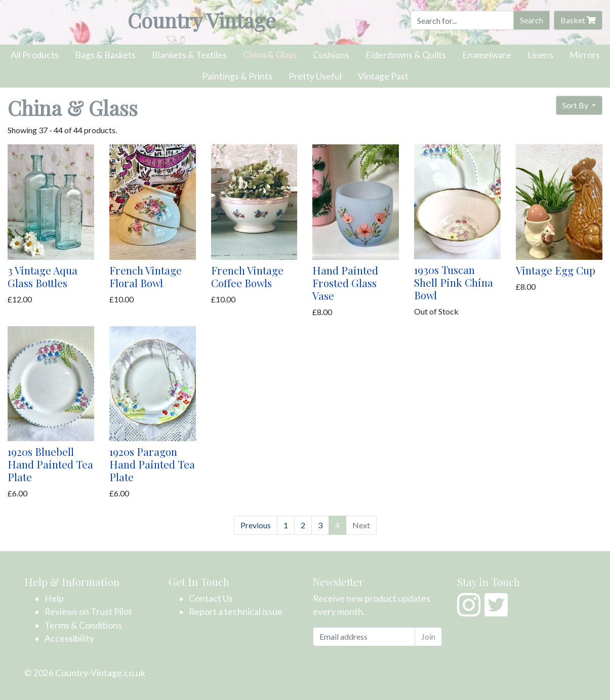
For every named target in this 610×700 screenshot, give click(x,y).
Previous (256, 525)
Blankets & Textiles (189, 55)
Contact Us (211, 598)
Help (54, 598)
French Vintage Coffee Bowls (247, 276)
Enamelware (487, 55)
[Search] (462, 20)
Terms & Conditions (83, 625)
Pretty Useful (315, 76)
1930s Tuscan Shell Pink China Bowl (454, 282)
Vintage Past (383, 76)
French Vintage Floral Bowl (146, 276)
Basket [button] (578, 20)
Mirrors (585, 55)
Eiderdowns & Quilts (406, 55)
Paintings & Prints (237, 76)
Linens (540, 55)
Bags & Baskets (105, 55)
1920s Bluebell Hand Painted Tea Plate (50, 464)
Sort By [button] (576, 105)
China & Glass (270, 55)
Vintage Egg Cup (556, 270)
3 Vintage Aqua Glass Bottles (43, 276)
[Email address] (364, 637)
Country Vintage (202, 20)
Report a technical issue (236, 612)
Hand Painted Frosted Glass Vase (345, 283)
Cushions (331, 55)
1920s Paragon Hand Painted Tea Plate (152, 464)
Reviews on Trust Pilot (88, 612)
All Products (35, 55)
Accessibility (69, 638)
